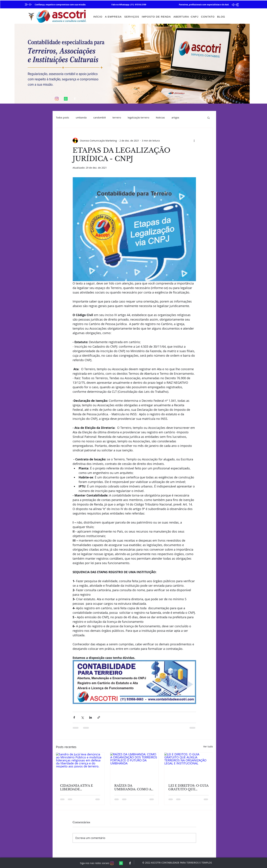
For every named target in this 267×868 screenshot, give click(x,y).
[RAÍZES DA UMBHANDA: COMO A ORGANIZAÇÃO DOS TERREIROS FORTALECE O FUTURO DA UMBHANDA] (134, 766)
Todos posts (62, 118)
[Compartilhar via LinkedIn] (91, 717)
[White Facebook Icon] (75, 99)
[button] (209, 118)
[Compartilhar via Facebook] (74, 717)
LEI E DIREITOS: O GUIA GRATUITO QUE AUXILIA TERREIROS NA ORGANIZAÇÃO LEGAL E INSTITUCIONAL (188, 787)
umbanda (81, 118)
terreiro (117, 118)
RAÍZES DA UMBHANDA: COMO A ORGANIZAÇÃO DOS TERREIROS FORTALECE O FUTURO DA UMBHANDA (134, 787)
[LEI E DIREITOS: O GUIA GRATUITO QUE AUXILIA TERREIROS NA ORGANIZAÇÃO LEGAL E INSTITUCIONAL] (188, 766)
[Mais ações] (194, 140)
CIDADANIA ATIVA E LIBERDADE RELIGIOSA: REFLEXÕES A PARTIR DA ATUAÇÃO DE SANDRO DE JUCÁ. (78, 787)
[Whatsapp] (66, 99)
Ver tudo (208, 746)
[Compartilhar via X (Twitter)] (82, 717)
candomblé (100, 118)
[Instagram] (57, 99)
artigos (175, 118)
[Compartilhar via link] (99, 717)
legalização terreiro (138, 118)
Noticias (160, 118)
